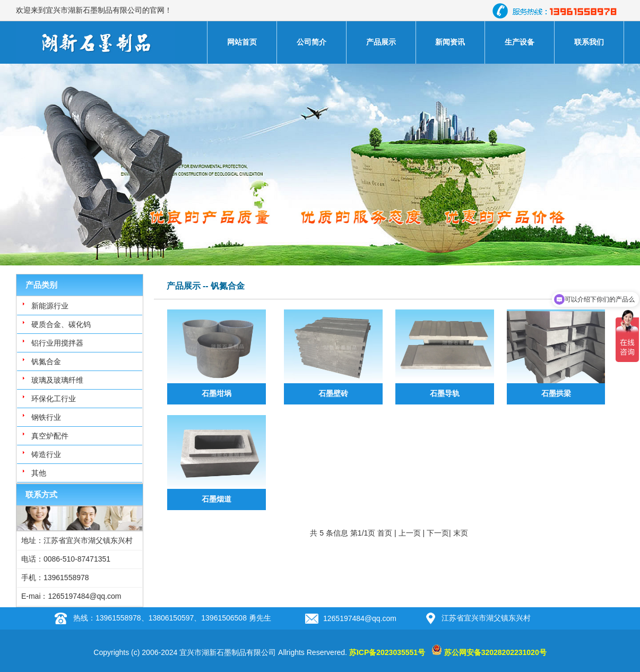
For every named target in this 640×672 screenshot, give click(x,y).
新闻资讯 (450, 42)
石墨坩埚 (217, 393)
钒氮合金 (46, 361)
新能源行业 (50, 306)
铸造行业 (46, 454)
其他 (39, 473)
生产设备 (520, 42)
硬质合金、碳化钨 (61, 324)
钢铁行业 (46, 417)
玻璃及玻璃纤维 (57, 380)
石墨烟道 (217, 499)
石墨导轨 (445, 393)
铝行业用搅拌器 (57, 343)
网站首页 (242, 42)
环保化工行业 (54, 399)
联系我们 (589, 42)
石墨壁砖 (333, 393)
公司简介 (312, 42)
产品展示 (381, 42)
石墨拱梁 (556, 393)
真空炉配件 (50, 436)
